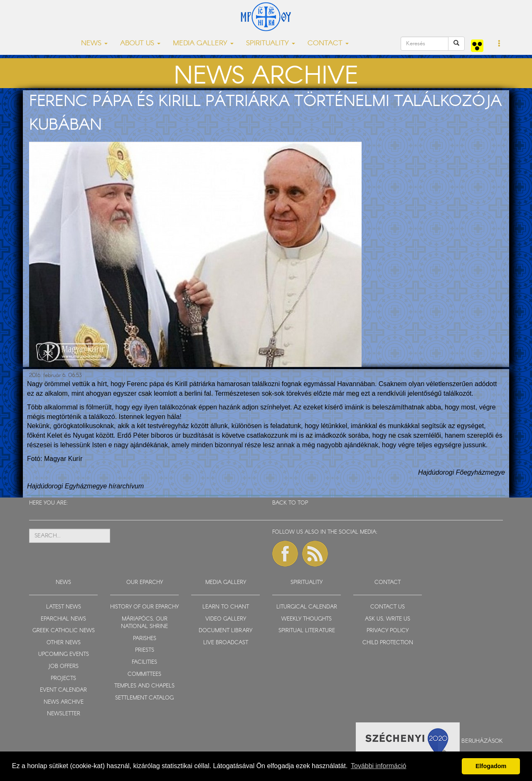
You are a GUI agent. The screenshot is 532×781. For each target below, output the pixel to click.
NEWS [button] (94, 43)
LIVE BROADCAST (226, 643)
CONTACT (388, 583)
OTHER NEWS (64, 643)
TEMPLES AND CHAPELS (144, 686)
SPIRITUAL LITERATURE (307, 631)
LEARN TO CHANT (226, 607)
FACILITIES (144, 662)
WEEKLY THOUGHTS (307, 619)
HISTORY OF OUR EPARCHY (144, 607)
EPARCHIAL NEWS (63, 619)
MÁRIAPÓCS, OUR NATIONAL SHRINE (144, 623)
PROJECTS (63, 679)
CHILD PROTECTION (388, 643)
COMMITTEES (144, 674)
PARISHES (145, 639)
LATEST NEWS (64, 607)
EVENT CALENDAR (63, 690)
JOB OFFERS (63, 666)
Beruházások (482, 741)
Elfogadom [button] (491, 766)
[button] (499, 44)
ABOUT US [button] (140, 43)
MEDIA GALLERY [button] (203, 43)
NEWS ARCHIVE (64, 702)
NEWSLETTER (64, 714)
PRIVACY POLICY (388, 631)
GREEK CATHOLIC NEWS (64, 631)
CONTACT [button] (328, 43)
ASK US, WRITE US (388, 619)
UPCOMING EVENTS (64, 654)
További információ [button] (378, 766)
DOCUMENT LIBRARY (225, 631)
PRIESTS (145, 650)
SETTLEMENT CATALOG (144, 698)
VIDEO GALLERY (226, 619)
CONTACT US (388, 607)
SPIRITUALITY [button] (271, 43)
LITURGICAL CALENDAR (307, 607)
